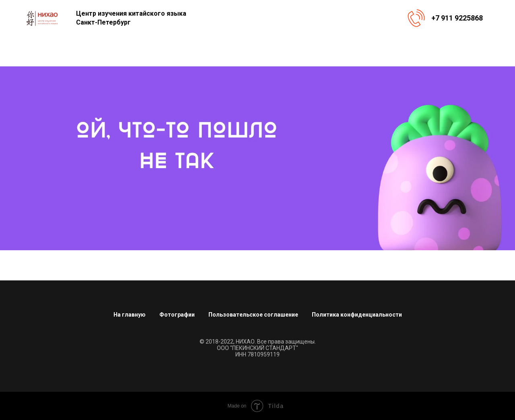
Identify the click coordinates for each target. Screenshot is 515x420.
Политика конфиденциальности (357, 315)
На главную (130, 315)
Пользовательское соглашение (253, 315)
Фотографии (177, 315)
